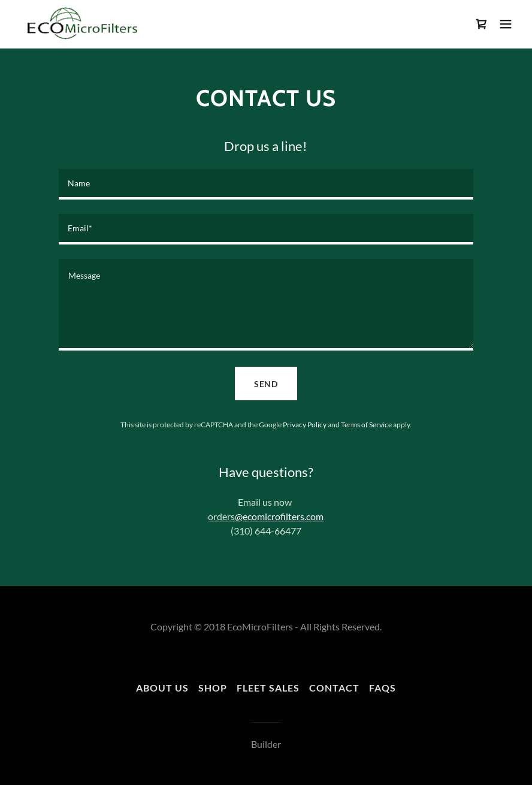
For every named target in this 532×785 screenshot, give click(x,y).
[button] (506, 24)
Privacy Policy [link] (305, 425)
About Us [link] (162, 688)
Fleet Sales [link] (268, 688)
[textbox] (266, 184)
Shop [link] (213, 688)
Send (266, 384)
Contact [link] (334, 688)
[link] (80, 24)
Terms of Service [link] (366, 425)
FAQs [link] (383, 688)
